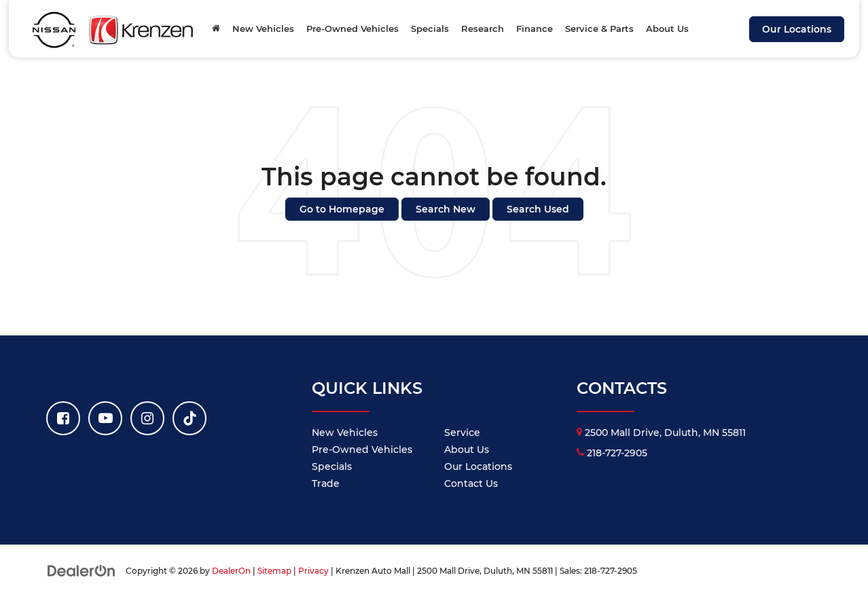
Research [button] (483, 29)
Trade (326, 483)
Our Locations (797, 29)
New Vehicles (345, 433)
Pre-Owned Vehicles (362, 450)
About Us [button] (667, 29)
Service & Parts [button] (599, 29)
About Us (467, 450)
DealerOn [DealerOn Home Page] (231, 571)
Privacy (313, 571)
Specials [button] (430, 29)
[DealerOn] (82, 570)
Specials (332, 466)
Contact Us (471, 483)
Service (462, 433)
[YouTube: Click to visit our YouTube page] (105, 418)
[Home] (216, 29)
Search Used (538, 209)
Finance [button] (535, 29)
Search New (446, 209)
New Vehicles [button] (263, 29)
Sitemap (274, 571)
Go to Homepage (342, 209)
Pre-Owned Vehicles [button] (352, 29)
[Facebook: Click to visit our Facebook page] (63, 418)
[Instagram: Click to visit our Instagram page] (147, 418)
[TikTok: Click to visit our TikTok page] (189, 418)
